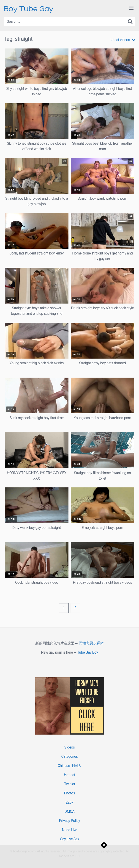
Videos (70, 747)
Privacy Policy (70, 821)
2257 (70, 802)
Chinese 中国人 (70, 766)
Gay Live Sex (70, 839)
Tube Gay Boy (88, 652)
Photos (70, 793)
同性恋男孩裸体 (91, 643)
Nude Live (70, 830)
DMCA (69, 811)
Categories (70, 756)
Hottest (69, 775)
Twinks (69, 784)
